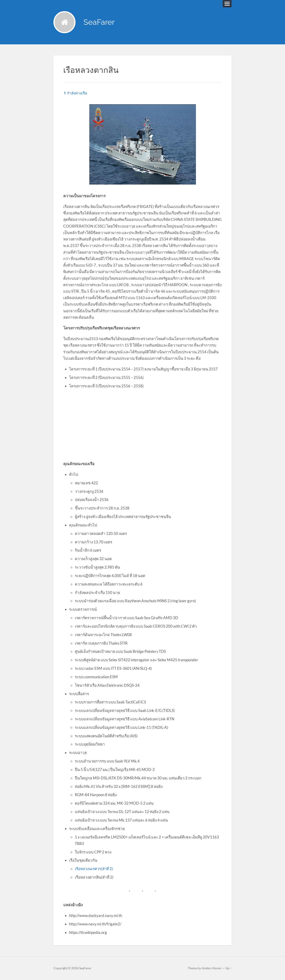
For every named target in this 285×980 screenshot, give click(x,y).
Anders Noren (212, 968)
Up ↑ (228, 968)
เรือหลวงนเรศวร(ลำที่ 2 (94, 869)
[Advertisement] (142, 425)
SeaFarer (100, 22)
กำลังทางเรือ (77, 93)
